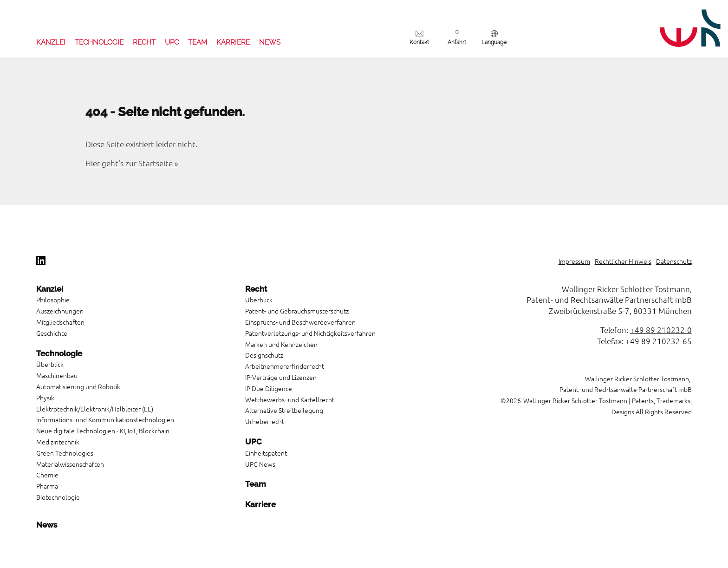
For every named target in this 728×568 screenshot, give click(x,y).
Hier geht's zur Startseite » (132, 163)
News (270, 42)
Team (198, 42)
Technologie (99, 42)
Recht (144, 42)
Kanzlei (51, 42)
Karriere (233, 42)
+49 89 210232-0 (661, 330)
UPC (172, 42)
